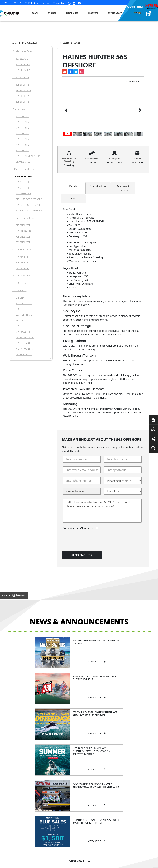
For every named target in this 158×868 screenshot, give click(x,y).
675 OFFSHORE (23, 193)
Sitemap (144, 865)
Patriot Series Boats (22, 276)
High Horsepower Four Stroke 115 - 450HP (99, 789)
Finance (135, 784)
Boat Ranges (75, 761)
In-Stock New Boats (79, 787)
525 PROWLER (23, 70)
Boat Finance (137, 768)
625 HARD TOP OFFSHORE (29, 199)
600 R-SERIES (22, 133)
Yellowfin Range (77, 775)
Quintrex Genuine (119, 776)
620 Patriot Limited (25, 337)
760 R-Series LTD (24, 303)
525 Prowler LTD (24, 332)
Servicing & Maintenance (137, 774)
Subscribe (14, 800)
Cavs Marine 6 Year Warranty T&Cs (58, 770)
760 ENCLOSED (23, 242)
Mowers (115, 768)
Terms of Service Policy (99, 865)
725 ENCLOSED (23, 237)
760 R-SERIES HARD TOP (28, 156)
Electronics (72, 13)
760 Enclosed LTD (24, 349)
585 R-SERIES (22, 128)
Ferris (113, 801)
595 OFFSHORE (23, 182)
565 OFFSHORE (25, 177)
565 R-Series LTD (24, 326)
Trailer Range (117, 781)
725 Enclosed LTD (24, 343)
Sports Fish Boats (21, 77)
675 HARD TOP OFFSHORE (29, 205)
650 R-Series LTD (24, 309)
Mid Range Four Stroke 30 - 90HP (98, 780)
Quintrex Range (77, 771)
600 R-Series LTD (24, 315)
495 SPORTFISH (23, 85)
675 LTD (20, 298)
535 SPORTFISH (23, 90)
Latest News (137, 780)
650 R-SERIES (22, 139)
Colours (73, 199)
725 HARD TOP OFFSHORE (29, 211)
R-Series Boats (20, 109)
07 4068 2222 (41, 3)
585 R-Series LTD (24, 321)
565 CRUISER (22, 257)
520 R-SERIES (22, 116)
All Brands (115, 789)
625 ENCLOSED (23, 225)
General (55, 759)
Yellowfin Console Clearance (78, 800)
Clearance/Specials (120, 772)
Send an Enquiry (132, 81)
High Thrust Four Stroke (98, 798)
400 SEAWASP (22, 59)
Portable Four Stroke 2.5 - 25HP (98, 773)
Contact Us (16, 3)
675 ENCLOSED (23, 231)
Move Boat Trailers (78, 783)
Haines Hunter (76, 779)
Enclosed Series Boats (23, 218)
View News (80, 718)
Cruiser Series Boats (22, 250)
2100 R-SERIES (23, 162)
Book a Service (18, 773)
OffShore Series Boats (23, 169)
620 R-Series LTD (24, 354)
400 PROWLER (23, 64)
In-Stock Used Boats (76, 793)
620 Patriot (21, 283)
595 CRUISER (22, 263)
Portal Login (54, 780)
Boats (35, 13)
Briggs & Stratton (119, 797)
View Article (39, 662)
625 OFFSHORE (23, 188)
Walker (114, 805)
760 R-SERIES (22, 150)
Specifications (98, 186)
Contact (52, 776)
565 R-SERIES (22, 122)
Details (73, 186)
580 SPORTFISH (23, 96)
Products (93, 13)
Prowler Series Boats (22, 51)
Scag (113, 809)
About (5, 3)
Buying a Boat (115, 13)
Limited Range (19, 290)
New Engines (117, 785)
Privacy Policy (125, 865)
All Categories (117, 764)
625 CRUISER (22, 268)
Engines (52, 13)
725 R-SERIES (22, 145)
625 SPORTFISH (23, 102)
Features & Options (123, 188)
